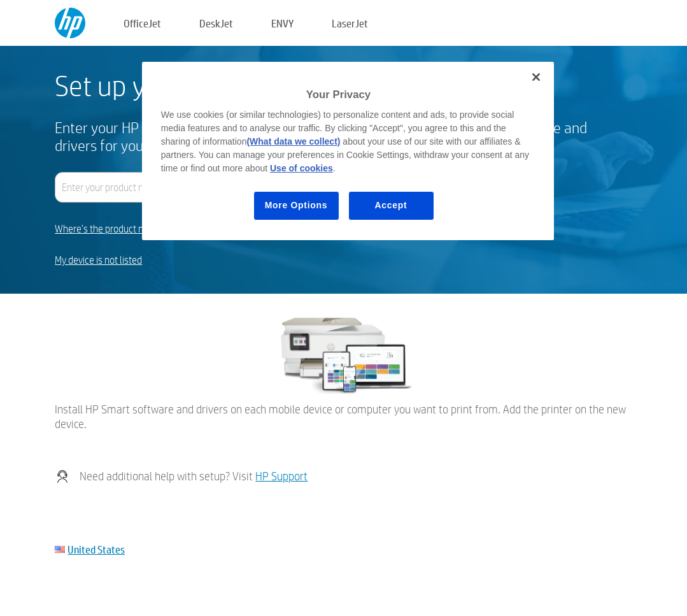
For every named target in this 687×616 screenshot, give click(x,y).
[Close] (536, 77)
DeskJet (216, 23)
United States (96, 549)
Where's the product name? (110, 229)
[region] (348, 151)
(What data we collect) (293, 141)
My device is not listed (98, 260)
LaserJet (350, 23)
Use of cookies (301, 168)
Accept (391, 205)
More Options (296, 205)
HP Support (281, 476)
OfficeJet (142, 23)
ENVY (282, 23)
